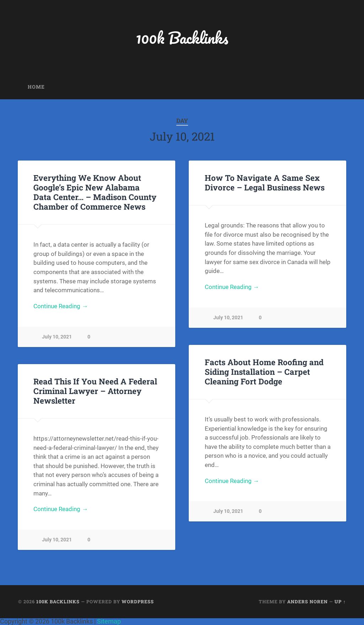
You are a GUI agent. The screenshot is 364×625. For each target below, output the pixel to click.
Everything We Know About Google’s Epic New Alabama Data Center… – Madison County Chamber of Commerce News (95, 192)
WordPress (138, 602)
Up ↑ (340, 602)
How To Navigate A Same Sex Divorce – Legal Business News (265, 182)
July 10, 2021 (57, 337)
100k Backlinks (182, 38)
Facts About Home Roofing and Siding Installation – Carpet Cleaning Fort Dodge (264, 372)
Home (36, 87)
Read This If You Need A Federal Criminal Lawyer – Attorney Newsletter (95, 391)
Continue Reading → (61, 306)
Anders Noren (307, 602)
